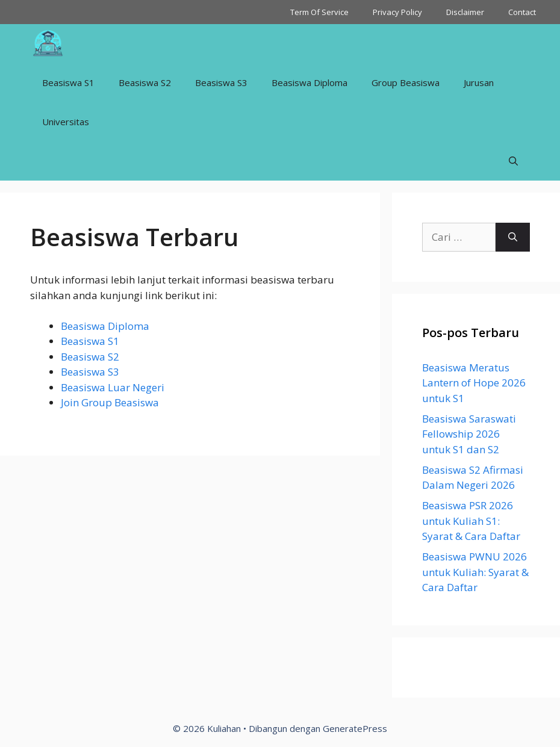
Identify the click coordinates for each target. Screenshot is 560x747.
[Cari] (513, 237)
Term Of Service (319, 12)
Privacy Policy (397, 12)
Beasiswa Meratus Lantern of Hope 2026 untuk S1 (474, 383)
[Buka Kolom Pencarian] (513, 161)
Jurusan (479, 82)
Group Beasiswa (406, 82)
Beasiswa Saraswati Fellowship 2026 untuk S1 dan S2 (469, 434)
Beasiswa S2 (145, 82)
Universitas (66, 122)
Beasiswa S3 (221, 82)
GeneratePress (355, 728)
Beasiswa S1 (68, 82)
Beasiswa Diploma (310, 82)
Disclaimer (465, 12)
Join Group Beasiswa (110, 402)
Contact (522, 12)
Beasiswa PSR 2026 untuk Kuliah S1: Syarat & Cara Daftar (471, 521)
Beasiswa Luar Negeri (113, 387)
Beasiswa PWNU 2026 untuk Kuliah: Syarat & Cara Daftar (475, 572)
